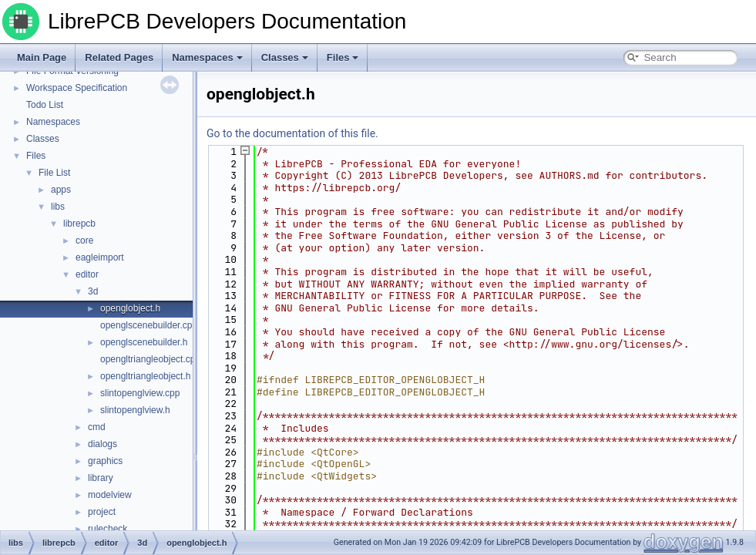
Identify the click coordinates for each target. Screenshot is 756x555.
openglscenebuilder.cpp (149, 325)
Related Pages (119, 57)
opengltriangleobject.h (145, 376)
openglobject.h (130, 308)
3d (93, 291)
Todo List (45, 105)
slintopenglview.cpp (140, 393)
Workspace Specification (77, 88)
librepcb (79, 224)
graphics (105, 461)
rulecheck (108, 529)
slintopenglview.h (135, 410)
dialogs (102, 444)
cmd (97, 427)
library (101, 478)
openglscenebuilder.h (144, 342)
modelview (110, 495)
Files (343, 57)
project (102, 512)
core (84, 240)
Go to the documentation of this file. (292, 133)
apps (61, 190)
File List (54, 173)
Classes (285, 57)
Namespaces (207, 57)
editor (87, 274)
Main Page (42, 57)
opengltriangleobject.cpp (150, 359)
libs (58, 207)
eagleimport (100, 257)
